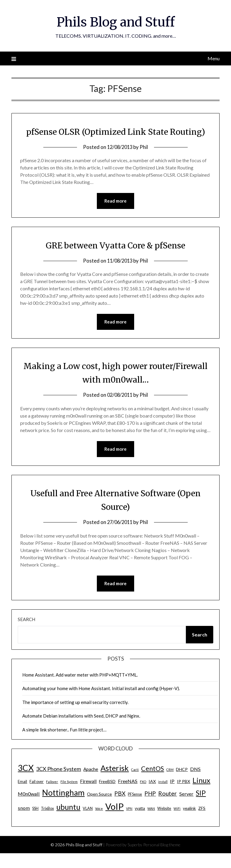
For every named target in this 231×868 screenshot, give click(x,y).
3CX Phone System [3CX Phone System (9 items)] (59, 784)
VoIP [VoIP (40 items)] (114, 821)
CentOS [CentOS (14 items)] (152, 783)
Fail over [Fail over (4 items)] (37, 796)
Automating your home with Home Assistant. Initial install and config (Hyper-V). (101, 703)
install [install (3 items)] (163, 796)
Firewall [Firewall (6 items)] (88, 796)
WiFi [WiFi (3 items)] (177, 823)
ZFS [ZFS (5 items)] (202, 823)
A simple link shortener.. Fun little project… (64, 744)
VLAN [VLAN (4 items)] (88, 823)
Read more (115, 215)
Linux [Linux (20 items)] (201, 795)
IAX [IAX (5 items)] (152, 796)
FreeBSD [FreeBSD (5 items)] (107, 796)
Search (26, 634)
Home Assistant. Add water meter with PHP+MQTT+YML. (80, 690)
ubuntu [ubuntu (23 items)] (68, 822)
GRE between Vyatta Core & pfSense (116, 259)
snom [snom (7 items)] (24, 823)
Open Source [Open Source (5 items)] (99, 809)
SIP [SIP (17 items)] (201, 808)
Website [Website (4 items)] (164, 823)
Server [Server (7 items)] (186, 808)
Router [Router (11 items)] (168, 808)
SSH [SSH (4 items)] (35, 823)
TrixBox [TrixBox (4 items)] (47, 823)
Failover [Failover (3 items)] (52, 796)
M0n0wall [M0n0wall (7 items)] (29, 808)
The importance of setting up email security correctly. (75, 717)
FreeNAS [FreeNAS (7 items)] (128, 796)
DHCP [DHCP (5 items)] (182, 784)
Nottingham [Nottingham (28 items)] (63, 807)
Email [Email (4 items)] (22, 796)
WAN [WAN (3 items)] (151, 823)
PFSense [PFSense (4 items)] (135, 809)
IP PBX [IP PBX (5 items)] (183, 796)
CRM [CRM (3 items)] (170, 784)
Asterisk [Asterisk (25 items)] (115, 783)
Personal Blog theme (162, 859)
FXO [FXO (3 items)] (143, 796)
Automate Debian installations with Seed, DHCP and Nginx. (81, 731)
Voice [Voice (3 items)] (99, 823)
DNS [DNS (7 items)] (195, 784)
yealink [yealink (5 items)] (189, 823)
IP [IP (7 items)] (172, 796)
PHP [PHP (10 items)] (150, 808)
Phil (145, 161)
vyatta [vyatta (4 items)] (140, 823)
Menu (214, 58)
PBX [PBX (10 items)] (120, 808)
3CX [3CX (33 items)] (26, 783)
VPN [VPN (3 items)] (129, 823)
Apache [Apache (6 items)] (91, 784)
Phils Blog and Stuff (115, 21)
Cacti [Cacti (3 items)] (135, 784)
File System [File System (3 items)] (69, 796)
